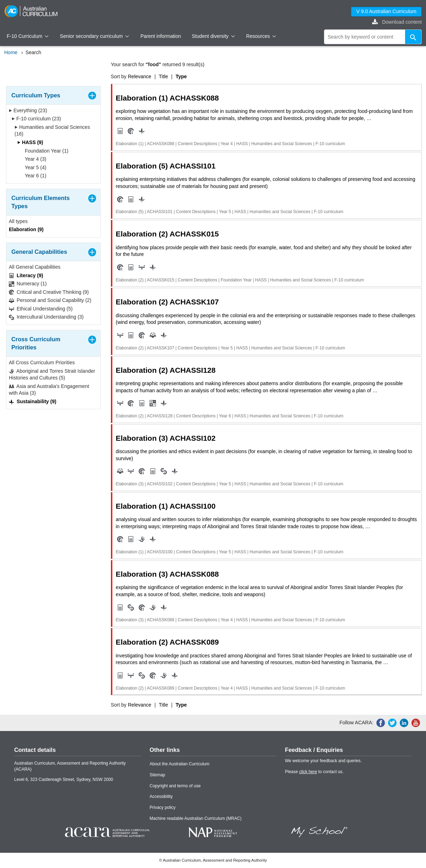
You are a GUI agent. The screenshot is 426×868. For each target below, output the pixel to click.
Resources (261, 36)
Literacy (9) (26, 276)
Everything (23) (28, 110)
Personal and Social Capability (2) (50, 300)
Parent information (161, 36)
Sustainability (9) (33, 402)
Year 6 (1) (33, 176)
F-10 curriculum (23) (36, 119)
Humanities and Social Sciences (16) (52, 131)
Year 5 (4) (33, 167)
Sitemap (157, 775)
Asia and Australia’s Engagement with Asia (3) (49, 390)
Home (11, 52)
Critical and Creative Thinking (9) (49, 292)
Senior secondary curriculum (94, 36)
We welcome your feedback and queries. (323, 761)
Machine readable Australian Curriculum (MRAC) (195, 818)
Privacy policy (162, 807)
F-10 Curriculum (28, 36)
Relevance (140, 76)
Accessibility (161, 796)
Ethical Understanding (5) (41, 309)
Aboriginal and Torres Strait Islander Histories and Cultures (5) (52, 375)
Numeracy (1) (28, 284)
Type (181, 76)
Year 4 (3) (33, 159)
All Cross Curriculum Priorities (42, 362)
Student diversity (213, 36)
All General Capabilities (35, 267)
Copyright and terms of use (175, 786)
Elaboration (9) (26, 229)
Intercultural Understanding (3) (46, 317)
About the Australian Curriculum (180, 764)
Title (163, 76)
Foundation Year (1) (44, 151)
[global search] (373, 37)
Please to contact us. (314, 772)
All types (18, 221)
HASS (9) (30, 142)
